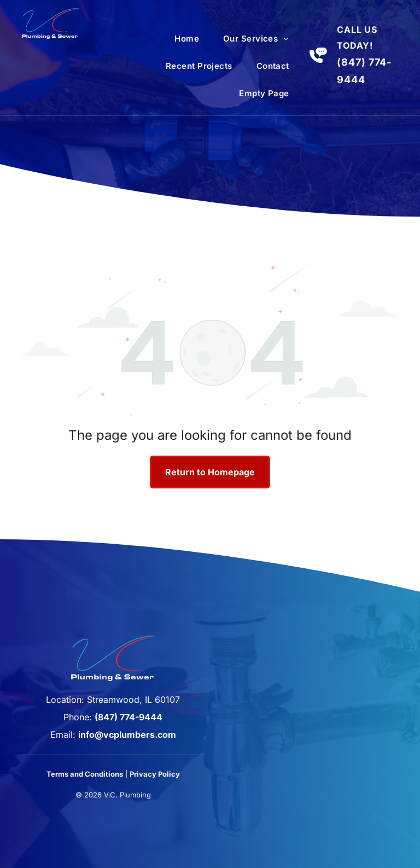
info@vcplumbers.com (127, 735)
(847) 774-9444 (129, 717)
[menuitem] (187, 39)
